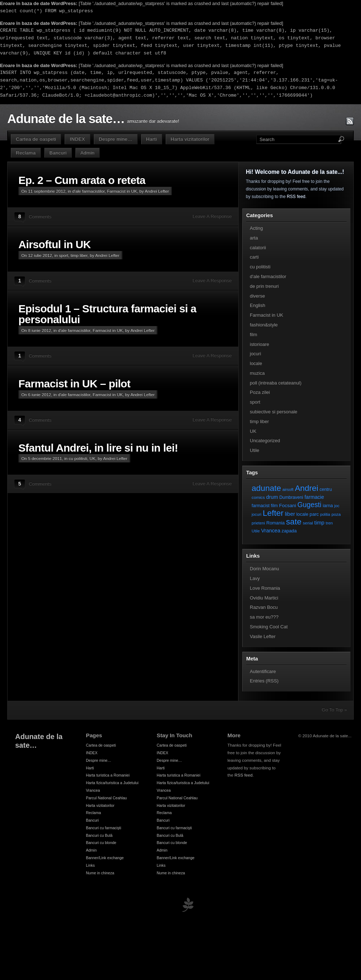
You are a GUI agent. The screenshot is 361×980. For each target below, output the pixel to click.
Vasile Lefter (263, 636)
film (253, 335)
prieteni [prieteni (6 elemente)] (258, 523)
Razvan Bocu (264, 607)
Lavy (255, 578)
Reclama (26, 153)
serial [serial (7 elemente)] (308, 523)
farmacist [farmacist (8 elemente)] (261, 506)
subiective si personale (274, 412)
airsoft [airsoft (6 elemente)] (288, 489)
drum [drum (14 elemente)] (272, 497)
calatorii (258, 248)
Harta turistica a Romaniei (108, 775)
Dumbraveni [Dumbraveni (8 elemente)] (291, 497)
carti (254, 257)
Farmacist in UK (122, 191)
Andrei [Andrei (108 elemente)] (307, 488)
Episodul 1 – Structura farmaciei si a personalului (107, 314)
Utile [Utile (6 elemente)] (256, 531)
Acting (256, 228)
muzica (257, 373)
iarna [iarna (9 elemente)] (328, 506)
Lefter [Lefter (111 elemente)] (273, 513)
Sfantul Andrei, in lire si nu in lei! (98, 448)
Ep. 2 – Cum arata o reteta (82, 180)
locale (256, 363)
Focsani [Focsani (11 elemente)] (288, 506)
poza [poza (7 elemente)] (336, 514)
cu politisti (78, 458)
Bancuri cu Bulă (99, 835)
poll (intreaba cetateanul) (276, 383)
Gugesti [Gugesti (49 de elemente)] (309, 505)
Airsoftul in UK (55, 244)
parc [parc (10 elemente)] (314, 514)
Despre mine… (116, 139)
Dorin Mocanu (264, 569)
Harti (152, 139)
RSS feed (296, 197)
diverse (257, 296)
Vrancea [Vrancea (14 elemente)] (271, 531)
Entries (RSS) (264, 681)
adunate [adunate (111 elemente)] (266, 488)
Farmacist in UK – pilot (74, 384)
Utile (255, 450)
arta (254, 238)
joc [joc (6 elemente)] (337, 506)
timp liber (79, 255)
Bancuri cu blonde (101, 843)
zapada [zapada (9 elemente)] (289, 531)
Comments (40, 217)
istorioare (259, 344)
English (258, 305)
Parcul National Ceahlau (106, 798)
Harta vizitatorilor (190, 139)
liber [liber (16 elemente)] (290, 514)
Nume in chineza (100, 873)
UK (92, 458)
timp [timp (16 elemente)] (319, 523)
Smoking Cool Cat (269, 627)
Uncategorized (265, 441)
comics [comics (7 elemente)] (258, 497)
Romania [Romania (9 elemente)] (276, 523)
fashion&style (264, 325)
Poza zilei (260, 392)
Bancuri (58, 153)
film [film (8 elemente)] (274, 506)
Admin (88, 153)
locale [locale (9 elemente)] (302, 514)
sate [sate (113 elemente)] (294, 522)
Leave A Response (212, 216)
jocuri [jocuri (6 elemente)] (256, 514)
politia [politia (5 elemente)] (325, 514)
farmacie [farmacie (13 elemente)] (314, 497)
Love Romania (265, 588)
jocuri (255, 354)
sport (64, 255)
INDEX (77, 139)
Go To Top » (334, 710)
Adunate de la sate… (66, 119)
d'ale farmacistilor (88, 191)
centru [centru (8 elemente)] (326, 489)
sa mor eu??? (264, 617)
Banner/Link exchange (105, 858)
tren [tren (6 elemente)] (329, 523)
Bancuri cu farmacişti (104, 828)
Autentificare (263, 671)
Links (90, 865)
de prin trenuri (264, 286)
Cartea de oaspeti (36, 139)
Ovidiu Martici (264, 598)
